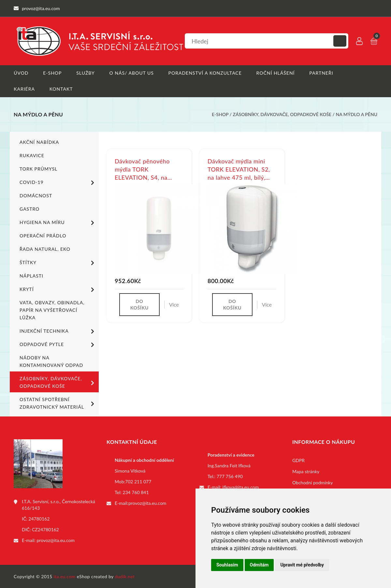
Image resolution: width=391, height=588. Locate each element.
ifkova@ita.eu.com (241, 487)
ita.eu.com (65, 576)
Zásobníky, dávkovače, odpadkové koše (282, 114)
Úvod (21, 73)
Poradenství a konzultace (205, 73)
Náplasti (31, 275)
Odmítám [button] (259, 565)
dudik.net (125, 576)
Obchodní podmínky (313, 482)
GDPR (298, 460)
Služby (86, 73)
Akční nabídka (39, 142)
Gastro (29, 209)
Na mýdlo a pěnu (357, 114)
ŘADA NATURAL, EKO (45, 249)
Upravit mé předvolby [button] (302, 565)
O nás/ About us (132, 73)
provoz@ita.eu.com (56, 540)
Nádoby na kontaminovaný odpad (51, 361)
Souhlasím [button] (227, 565)
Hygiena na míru (58, 222)
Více (174, 304)
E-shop (52, 73)
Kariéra (24, 89)
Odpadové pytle (58, 344)
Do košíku (139, 304)
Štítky (58, 263)
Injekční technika (58, 331)
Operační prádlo (43, 235)
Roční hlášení (276, 73)
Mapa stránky (306, 471)
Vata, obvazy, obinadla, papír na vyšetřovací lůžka (52, 310)
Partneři (321, 73)
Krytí (58, 289)
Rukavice (32, 155)
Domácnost (36, 195)
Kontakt (61, 89)
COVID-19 (58, 182)
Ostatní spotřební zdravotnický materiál (58, 403)
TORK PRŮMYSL (38, 168)
